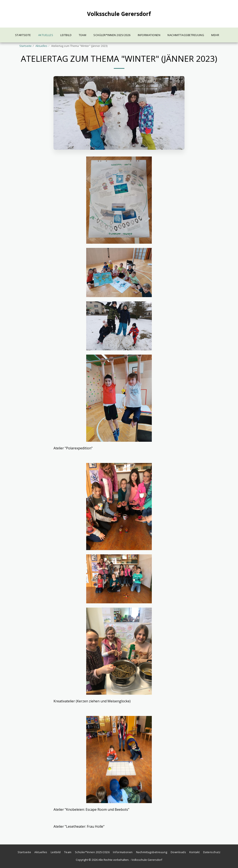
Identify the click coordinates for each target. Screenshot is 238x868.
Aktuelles (41, 46)
